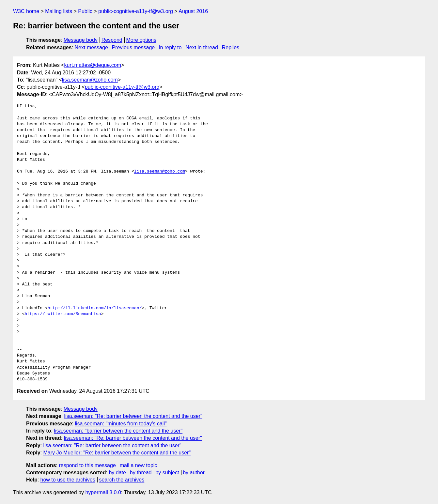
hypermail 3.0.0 (103, 492)
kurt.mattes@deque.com (93, 65)
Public (85, 11)
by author (194, 473)
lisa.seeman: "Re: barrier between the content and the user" (133, 416)
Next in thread (202, 47)
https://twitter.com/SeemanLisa (63, 314)
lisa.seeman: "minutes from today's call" (121, 424)
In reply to (170, 47)
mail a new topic (139, 465)
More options (141, 40)
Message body (81, 40)
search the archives (122, 480)
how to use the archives (68, 480)
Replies (231, 47)
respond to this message (87, 465)
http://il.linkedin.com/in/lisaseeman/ (95, 308)
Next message (91, 47)
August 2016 (193, 11)
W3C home (26, 11)
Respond (112, 40)
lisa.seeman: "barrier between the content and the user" (118, 431)
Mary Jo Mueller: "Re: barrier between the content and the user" (117, 453)
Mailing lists (59, 11)
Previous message (133, 47)
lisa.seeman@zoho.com (90, 80)
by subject (167, 473)
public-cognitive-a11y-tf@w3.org (136, 11)
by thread (141, 473)
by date (117, 473)
